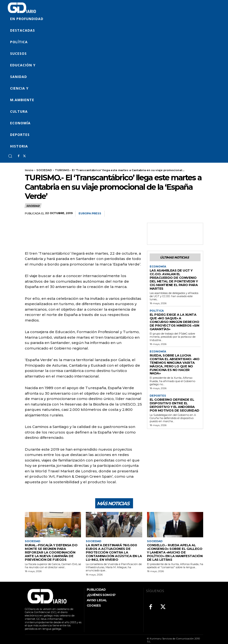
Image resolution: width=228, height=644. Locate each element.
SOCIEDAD (44, 170)
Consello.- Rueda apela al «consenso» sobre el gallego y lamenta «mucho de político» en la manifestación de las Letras (174, 550)
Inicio (29, 170)
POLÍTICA (156, 304)
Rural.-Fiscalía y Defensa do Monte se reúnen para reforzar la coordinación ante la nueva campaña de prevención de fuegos (52, 550)
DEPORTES (157, 376)
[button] (10, 156)
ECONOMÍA (157, 266)
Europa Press (90, 213)
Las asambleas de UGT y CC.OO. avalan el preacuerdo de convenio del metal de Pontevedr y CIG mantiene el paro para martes (173, 276)
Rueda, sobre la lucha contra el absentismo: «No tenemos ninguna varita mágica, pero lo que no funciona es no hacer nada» (175, 348)
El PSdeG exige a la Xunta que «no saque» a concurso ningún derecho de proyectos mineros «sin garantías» (175, 312)
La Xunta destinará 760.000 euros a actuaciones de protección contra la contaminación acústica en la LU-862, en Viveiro (114, 550)
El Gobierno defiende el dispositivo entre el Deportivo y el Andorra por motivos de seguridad (175, 384)
